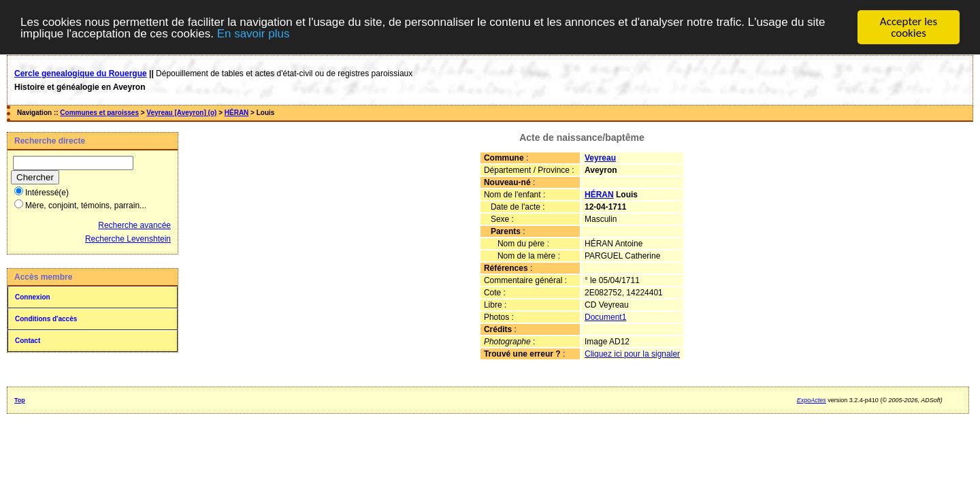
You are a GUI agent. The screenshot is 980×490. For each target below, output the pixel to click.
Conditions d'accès (46, 319)
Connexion (33, 297)
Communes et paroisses (99, 113)
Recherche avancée (134, 225)
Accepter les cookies (909, 27)
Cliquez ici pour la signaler (632, 354)
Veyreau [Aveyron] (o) (181, 113)
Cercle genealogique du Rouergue (81, 73)
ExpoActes (812, 400)
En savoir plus (254, 33)
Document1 (605, 317)
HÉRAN (237, 113)
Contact (28, 341)
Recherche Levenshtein (128, 239)
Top (20, 400)
